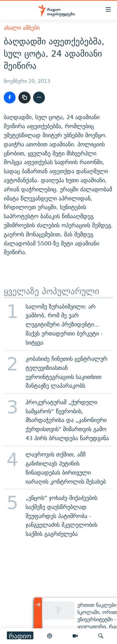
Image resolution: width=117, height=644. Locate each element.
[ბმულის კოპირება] (24, 98)
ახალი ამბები (22, 28)
